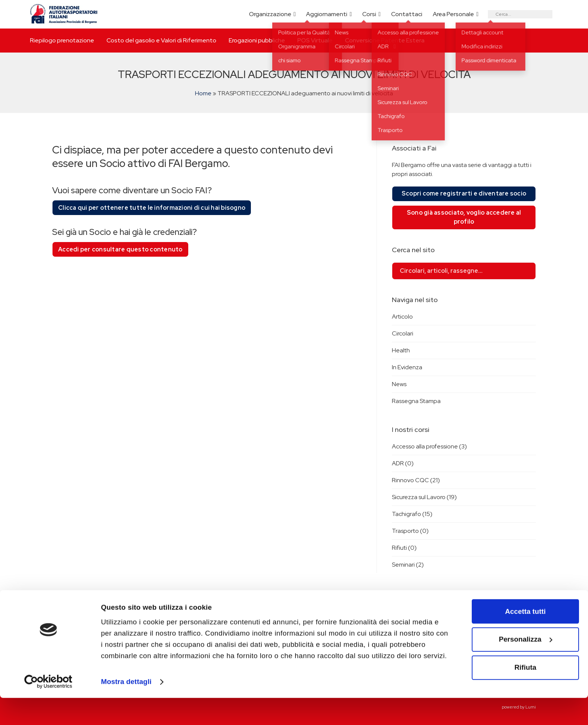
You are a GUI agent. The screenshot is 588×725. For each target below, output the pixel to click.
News (399, 384)
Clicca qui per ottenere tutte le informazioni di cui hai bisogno (152, 208)
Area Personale (453, 14)
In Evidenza (407, 367)
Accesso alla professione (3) (429, 446)
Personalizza (526, 667)
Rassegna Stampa (416, 401)
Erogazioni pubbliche (257, 40)
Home (203, 93)
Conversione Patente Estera (385, 40)
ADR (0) (403, 463)
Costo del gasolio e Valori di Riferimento (161, 40)
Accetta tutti (525, 639)
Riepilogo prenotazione (62, 40)
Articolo (402, 317)
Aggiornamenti (327, 14)
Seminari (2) (408, 565)
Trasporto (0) (410, 531)
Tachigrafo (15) (412, 514)
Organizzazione (270, 14)
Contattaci (407, 14)
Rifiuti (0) (404, 548)
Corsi (369, 14)
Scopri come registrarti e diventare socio (464, 193)
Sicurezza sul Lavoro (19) (424, 497)
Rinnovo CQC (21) (416, 480)
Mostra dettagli (126, 709)
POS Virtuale (315, 40)
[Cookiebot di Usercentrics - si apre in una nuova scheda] (49, 709)
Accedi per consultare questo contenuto (120, 249)
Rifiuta (525, 694)
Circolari (403, 333)
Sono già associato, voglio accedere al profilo (464, 217)
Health (401, 350)
